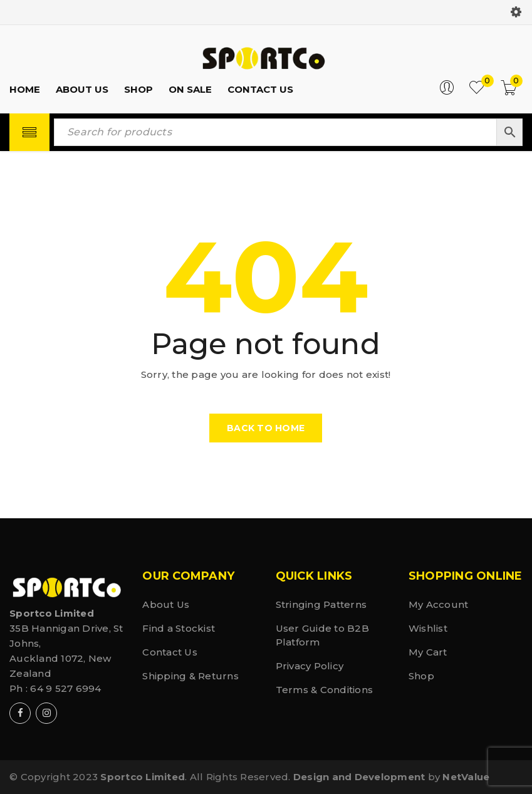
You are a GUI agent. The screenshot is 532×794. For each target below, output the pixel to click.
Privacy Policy (310, 666)
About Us (166, 604)
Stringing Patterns (321, 604)
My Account (439, 604)
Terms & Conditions (325, 690)
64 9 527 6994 (65, 688)
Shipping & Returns (190, 676)
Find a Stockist (179, 628)
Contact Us (170, 652)
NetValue (466, 777)
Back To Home (266, 428)
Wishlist (428, 628)
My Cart (428, 652)
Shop (421, 676)
